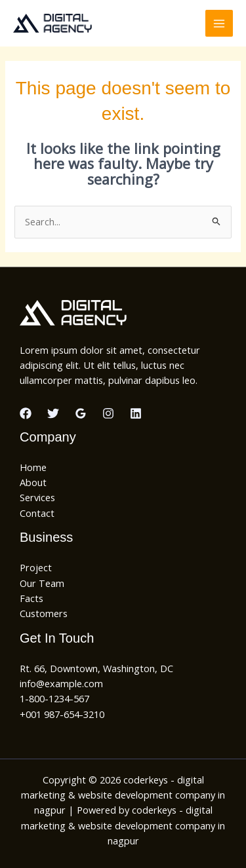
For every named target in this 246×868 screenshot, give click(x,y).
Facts (31, 598)
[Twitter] (53, 413)
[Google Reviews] (81, 413)
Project (36, 567)
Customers (44, 613)
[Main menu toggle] (219, 24)
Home (33, 467)
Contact (37, 513)
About (33, 482)
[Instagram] (108, 413)
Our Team (42, 583)
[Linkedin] (136, 413)
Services (37, 497)
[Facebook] (26, 413)
